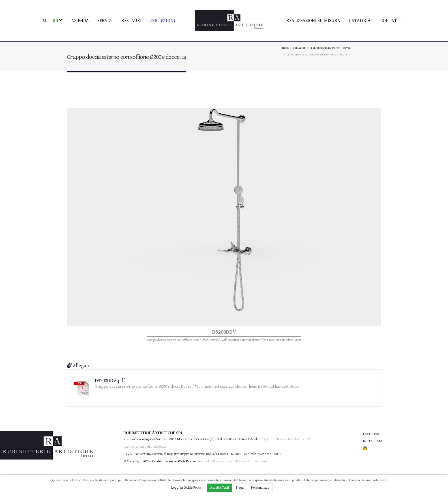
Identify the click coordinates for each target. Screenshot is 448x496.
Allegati (78, 366)
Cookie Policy (212, 461)
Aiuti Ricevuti (257, 461)
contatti (391, 21)
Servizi (105, 21)
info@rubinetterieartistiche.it (280, 439)
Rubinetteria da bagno (325, 48)
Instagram (372, 441)
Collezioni (163, 21)
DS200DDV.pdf (110, 381)
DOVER (347, 48)
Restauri (131, 21)
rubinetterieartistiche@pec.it (145, 447)
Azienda (80, 21)
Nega (240, 488)
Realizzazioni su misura (313, 21)
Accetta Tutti (220, 488)
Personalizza (260, 488)
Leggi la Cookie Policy (186, 488)
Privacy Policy (234, 461)
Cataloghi (360, 21)
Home (285, 48)
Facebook (371, 434)
